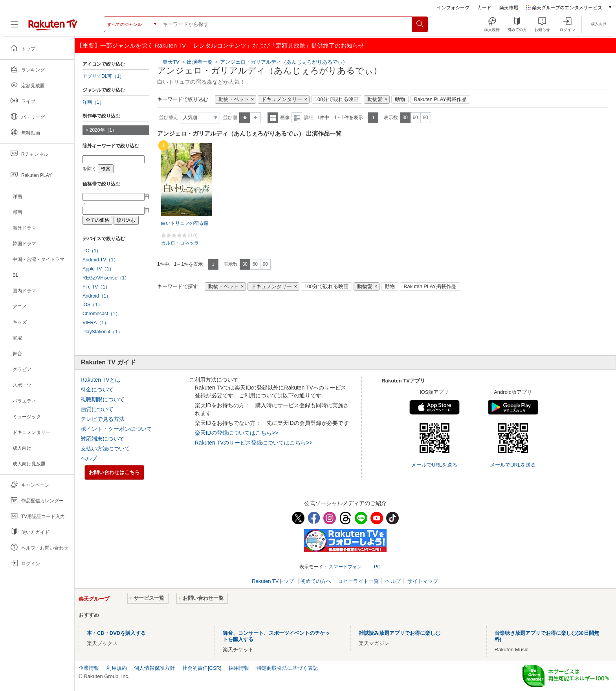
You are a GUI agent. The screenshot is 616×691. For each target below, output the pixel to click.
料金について (97, 390)
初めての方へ (316, 581)
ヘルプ (89, 458)
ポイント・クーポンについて (116, 429)
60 (415, 118)
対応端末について (103, 439)
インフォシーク (453, 7)
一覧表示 (273, 118)
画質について (97, 409)
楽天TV (171, 62)
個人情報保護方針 (154, 668)
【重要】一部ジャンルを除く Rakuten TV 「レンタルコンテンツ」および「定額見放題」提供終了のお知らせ (220, 45)
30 (405, 118)
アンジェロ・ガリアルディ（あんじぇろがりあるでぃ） (284, 62)
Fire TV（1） (96, 287)
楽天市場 (509, 7)
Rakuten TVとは (101, 380)
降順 (256, 118)
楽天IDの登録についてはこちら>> (236, 433)
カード (484, 7)
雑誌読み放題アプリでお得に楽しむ (400, 633)
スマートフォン (345, 567)
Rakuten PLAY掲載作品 (440, 99)
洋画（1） (93, 102)
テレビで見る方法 (103, 419)
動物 (400, 99)
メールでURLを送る (434, 465)
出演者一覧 (200, 62)
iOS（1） (93, 305)
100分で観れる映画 (337, 99)
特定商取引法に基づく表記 (287, 668)
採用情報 (239, 668)
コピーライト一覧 (358, 581)
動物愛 (375, 99)
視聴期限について (103, 399)
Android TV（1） (100, 260)
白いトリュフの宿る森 (185, 223)
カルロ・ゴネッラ (180, 243)
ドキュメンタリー (282, 99)
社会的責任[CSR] (202, 668)
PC (377, 567)
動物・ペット (234, 99)
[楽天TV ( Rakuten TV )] (53, 27)
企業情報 (89, 668)
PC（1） (92, 251)
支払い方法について (105, 448)
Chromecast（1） (101, 314)
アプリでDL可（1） (103, 76)
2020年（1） (103, 130)
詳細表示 (297, 118)
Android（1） (97, 296)
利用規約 (117, 668)
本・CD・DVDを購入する (116, 633)
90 (425, 118)
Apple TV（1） (98, 269)
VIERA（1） (96, 323)
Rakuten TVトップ (274, 581)
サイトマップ (423, 581)
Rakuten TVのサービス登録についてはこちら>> (254, 443)
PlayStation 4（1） (103, 332)
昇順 (245, 118)
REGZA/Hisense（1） (106, 278)
